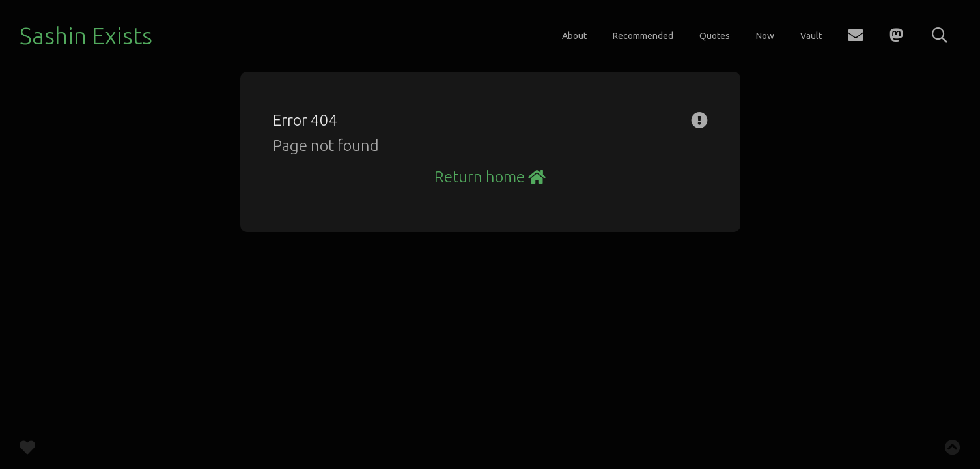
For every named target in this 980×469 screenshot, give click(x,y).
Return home (490, 177)
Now (765, 36)
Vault (811, 36)
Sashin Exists (86, 36)
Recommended (643, 36)
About (574, 36)
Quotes (715, 36)
